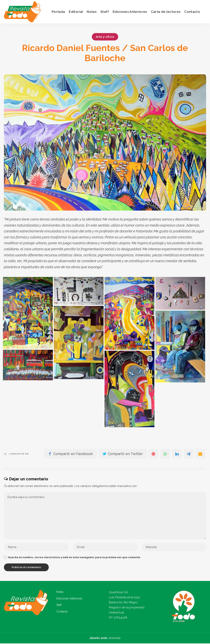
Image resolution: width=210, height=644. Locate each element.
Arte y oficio (105, 37)
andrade (115, 639)
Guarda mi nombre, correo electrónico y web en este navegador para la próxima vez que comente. (74, 558)
